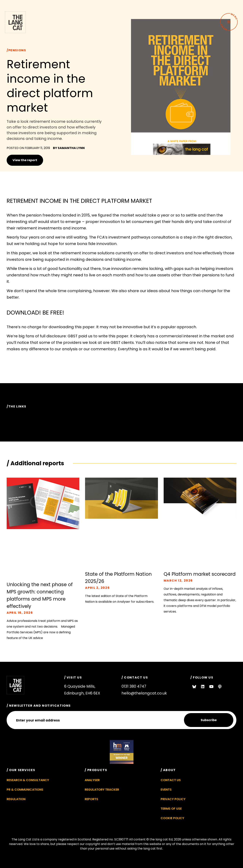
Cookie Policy (172, 818)
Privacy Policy (173, 799)
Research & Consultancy (28, 780)
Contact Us (171, 780)
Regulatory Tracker (102, 790)
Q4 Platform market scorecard (200, 574)
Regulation (16, 799)
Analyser (92, 780)
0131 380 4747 (134, 686)
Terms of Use (171, 809)
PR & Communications (25, 790)
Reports (91, 799)
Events (166, 790)
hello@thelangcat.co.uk (144, 693)
